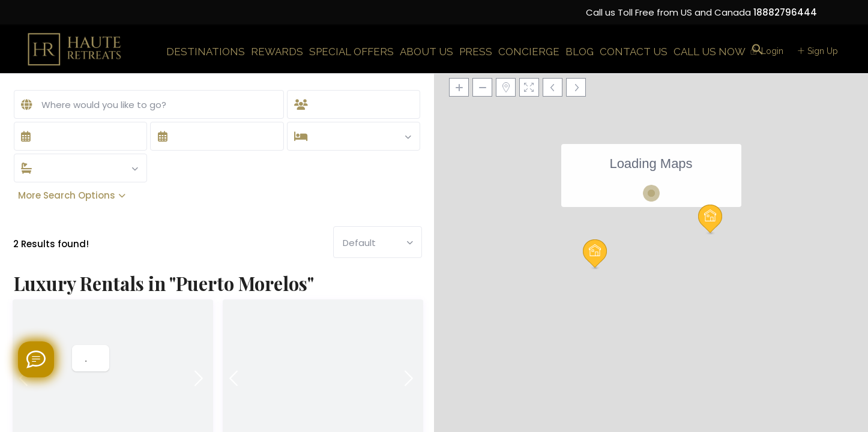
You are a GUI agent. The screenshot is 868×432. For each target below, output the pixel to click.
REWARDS (277, 52)
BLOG (580, 52)
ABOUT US (426, 52)
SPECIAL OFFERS (351, 52)
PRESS (476, 52)
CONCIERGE (529, 52)
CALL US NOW (710, 52)
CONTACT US (634, 52)
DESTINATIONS (206, 52)
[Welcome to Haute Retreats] (36, 359)
